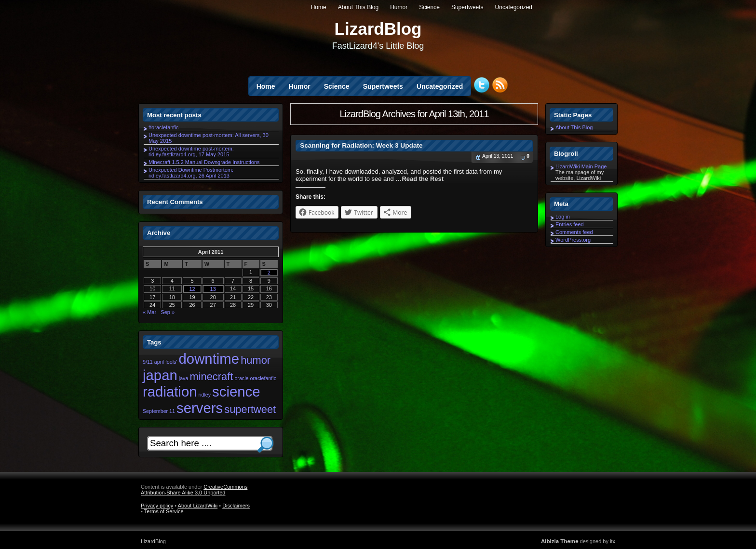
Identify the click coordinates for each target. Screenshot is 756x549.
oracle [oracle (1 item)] (241, 378)
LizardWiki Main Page (581, 166)
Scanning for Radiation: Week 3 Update (361, 145)
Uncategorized (514, 7)
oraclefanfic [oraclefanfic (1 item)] (263, 378)
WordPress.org (573, 240)
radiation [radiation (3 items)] (170, 391)
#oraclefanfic (163, 127)
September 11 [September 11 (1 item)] (159, 411)
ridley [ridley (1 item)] (205, 395)
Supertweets (467, 7)
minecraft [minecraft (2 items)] (211, 377)
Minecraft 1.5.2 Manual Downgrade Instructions (204, 162)
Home (319, 7)
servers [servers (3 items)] (200, 408)
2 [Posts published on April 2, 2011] (269, 273)
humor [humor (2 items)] (256, 360)
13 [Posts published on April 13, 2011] (213, 289)
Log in (563, 217)
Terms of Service (164, 511)
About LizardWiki (198, 506)
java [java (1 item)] (184, 378)
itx (613, 541)
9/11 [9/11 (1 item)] (148, 362)
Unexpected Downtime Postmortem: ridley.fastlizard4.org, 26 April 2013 (191, 173)
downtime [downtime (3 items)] (209, 359)
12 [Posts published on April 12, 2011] (192, 289)
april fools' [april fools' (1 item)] (166, 362)
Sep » (168, 312)
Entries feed (570, 224)
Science (429, 7)
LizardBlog (378, 29)
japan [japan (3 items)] (160, 375)
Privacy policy (157, 506)
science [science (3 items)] (236, 391)
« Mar (149, 312)
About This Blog (358, 7)
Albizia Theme (560, 541)
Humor (399, 7)
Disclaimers (236, 506)
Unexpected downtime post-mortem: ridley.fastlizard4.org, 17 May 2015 (191, 151)
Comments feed (574, 232)
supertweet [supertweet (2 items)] (250, 409)
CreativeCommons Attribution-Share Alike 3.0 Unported (194, 490)
